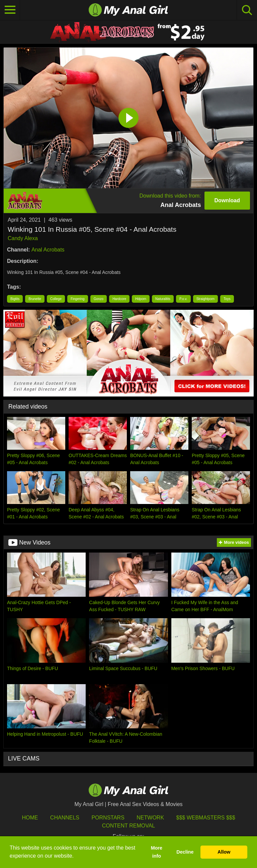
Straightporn (205, 299)
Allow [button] (224, 852)
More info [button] (157, 852)
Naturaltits (163, 299)
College (56, 299)
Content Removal (129, 826)
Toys (227, 299)
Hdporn (141, 299)
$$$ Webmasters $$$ (206, 818)
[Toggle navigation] (10, 10)
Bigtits (15, 299)
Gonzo (99, 299)
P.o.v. (183, 299)
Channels (65, 818)
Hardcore (119, 299)
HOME (30, 818)
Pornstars (108, 818)
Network (150, 818)
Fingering (78, 299)
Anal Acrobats (48, 250)
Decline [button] (185, 852)
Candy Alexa (23, 238)
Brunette (35, 299)
